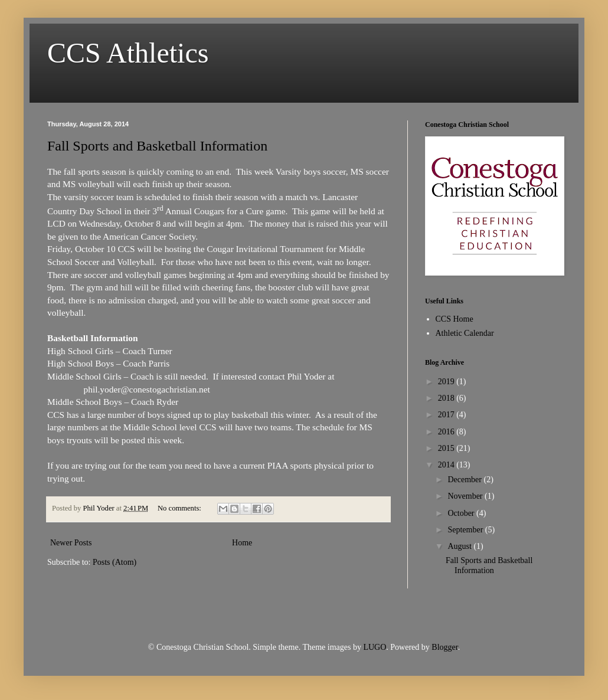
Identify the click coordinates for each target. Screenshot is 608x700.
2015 (447, 448)
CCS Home (455, 319)
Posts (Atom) (115, 562)
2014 (447, 465)
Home (242, 543)
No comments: (180, 508)
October (462, 513)
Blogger (444, 647)
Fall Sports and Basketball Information (157, 146)
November (466, 496)
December (465, 480)
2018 (447, 398)
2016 (447, 432)
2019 (447, 382)
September (466, 530)
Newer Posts (71, 543)
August (460, 546)
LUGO (375, 647)
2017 (447, 415)
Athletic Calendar (465, 333)
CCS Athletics (128, 53)
